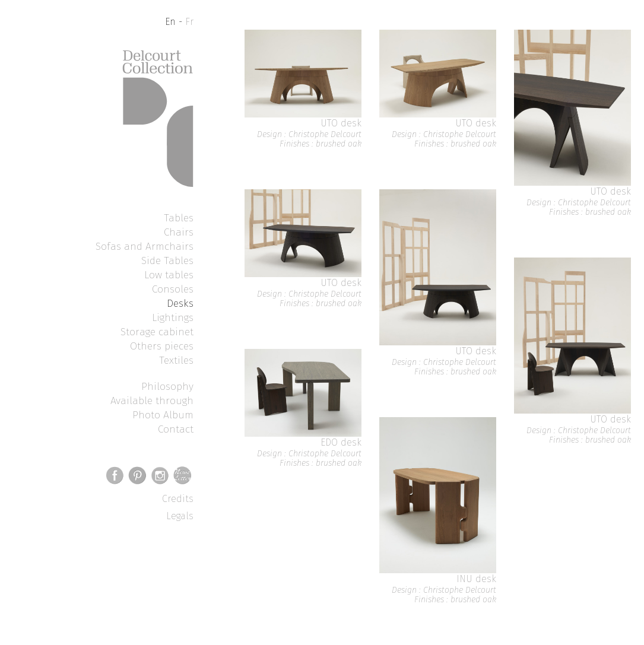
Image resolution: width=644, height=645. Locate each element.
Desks (180, 303)
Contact (176, 429)
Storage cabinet (157, 332)
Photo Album (163, 415)
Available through (152, 401)
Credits (178, 499)
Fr (189, 22)
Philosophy (167, 386)
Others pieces (162, 346)
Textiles (176, 360)
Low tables (169, 275)
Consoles (173, 289)
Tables (179, 218)
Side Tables (167, 260)
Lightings (173, 317)
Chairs (179, 232)
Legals (180, 516)
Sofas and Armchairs (145, 246)
